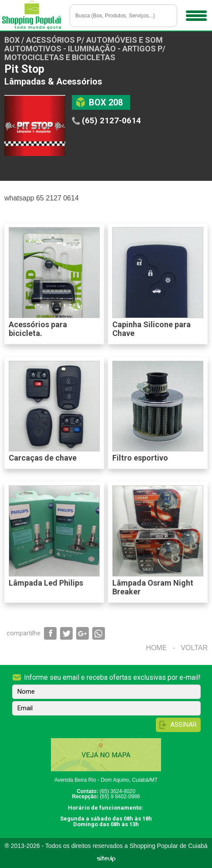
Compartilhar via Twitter (66, 633)
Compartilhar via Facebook (50, 633)
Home (156, 648)
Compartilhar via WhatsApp (99, 633)
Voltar (194, 648)
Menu (195, 13)
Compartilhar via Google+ (82, 633)
